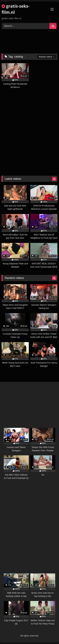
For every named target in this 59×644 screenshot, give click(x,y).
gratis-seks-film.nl (15, 9)
